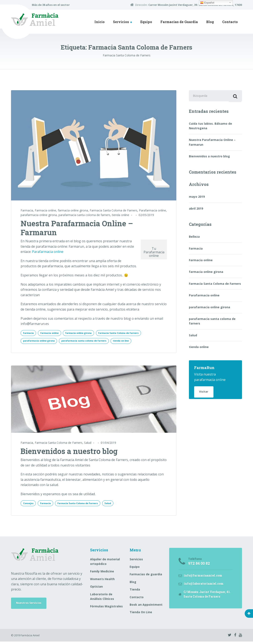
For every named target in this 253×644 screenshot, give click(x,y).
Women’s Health (102, 581)
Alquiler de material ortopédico (105, 564)
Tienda (135, 592)
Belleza (194, 238)
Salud (88, 444)
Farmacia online (45, 210)
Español (207, 3)
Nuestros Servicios (31, 606)
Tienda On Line (141, 615)
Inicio (100, 22)
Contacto (230, 22)
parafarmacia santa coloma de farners (84, 215)
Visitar (205, 394)
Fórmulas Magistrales (106, 609)
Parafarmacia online (153, 210)
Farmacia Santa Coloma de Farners (113, 210)
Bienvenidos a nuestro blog (69, 453)
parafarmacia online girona (39, 215)
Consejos (29, 505)
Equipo (146, 22)
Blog (210, 22)
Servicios (121, 22)
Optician (96, 589)
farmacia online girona (73, 210)
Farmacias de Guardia (179, 22)
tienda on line (136, 342)
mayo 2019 (197, 198)
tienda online (121, 215)
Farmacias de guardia (146, 577)
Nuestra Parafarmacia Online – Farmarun (77, 228)
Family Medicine (102, 574)
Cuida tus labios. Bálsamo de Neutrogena (210, 127)
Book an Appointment (146, 607)
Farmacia (27, 210)
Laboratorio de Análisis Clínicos (102, 599)
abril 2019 (196, 210)
